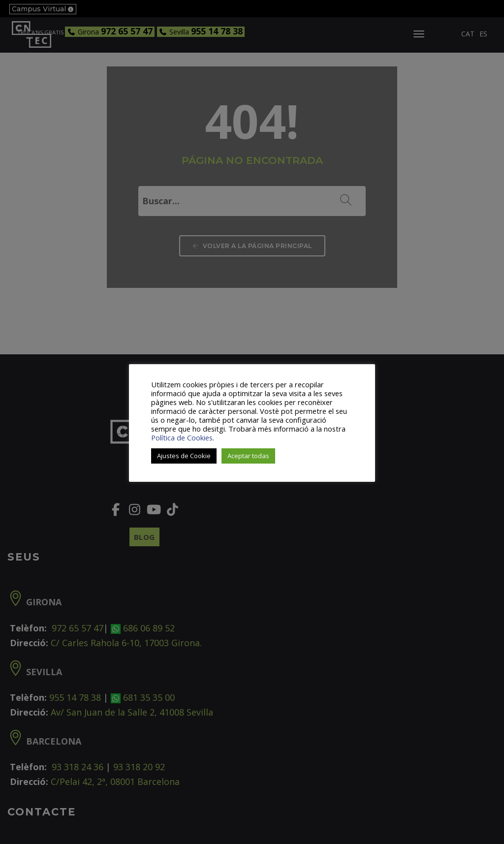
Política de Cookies (182, 438)
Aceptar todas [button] (248, 456)
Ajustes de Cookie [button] (184, 456)
